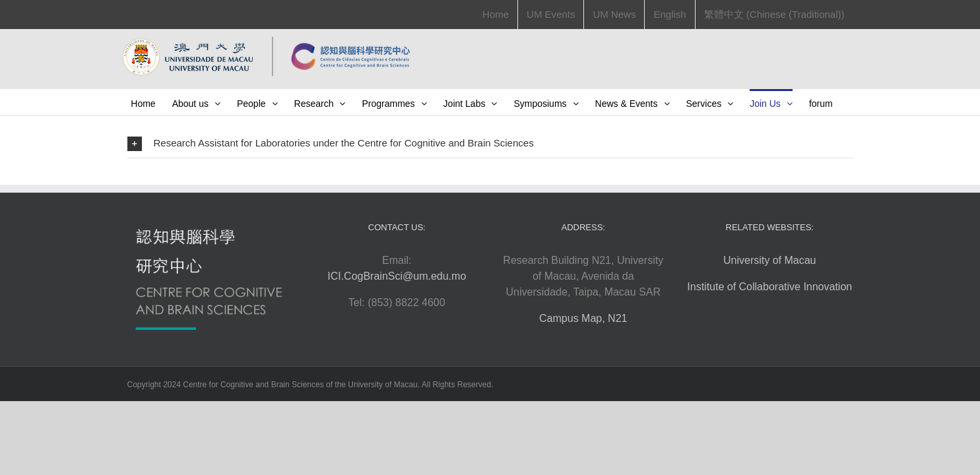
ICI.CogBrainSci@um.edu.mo (397, 302)
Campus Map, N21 (583, 345)
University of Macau (770, 287)
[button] (490, 170)
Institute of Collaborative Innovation (769, 313)
